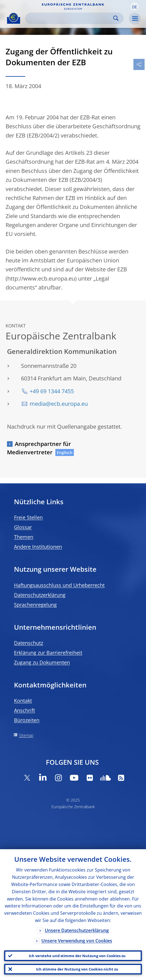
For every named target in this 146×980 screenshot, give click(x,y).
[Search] (70, 18)
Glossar (23, 527)
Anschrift (24, 710)
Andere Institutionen (38, 547)
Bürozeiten (27, 720)
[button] (135, 6)
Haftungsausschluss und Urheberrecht (59, 585)
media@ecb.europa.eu (59, 404)
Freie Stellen (28, 517)
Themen (24, 537)
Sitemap (26, 735)
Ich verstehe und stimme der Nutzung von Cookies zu (77, 956)
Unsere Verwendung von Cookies (77, 941)
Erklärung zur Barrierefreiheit (48, 653)
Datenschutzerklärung (40, 595)
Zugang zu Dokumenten (42, 662)
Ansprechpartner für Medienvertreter (39, 448)
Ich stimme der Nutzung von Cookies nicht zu (77, 969)
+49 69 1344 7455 (52, 391)
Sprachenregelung (35, 605)
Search (116, 18)
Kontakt (23, 701)
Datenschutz (29, 643)
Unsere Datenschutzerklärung (77, 930)
